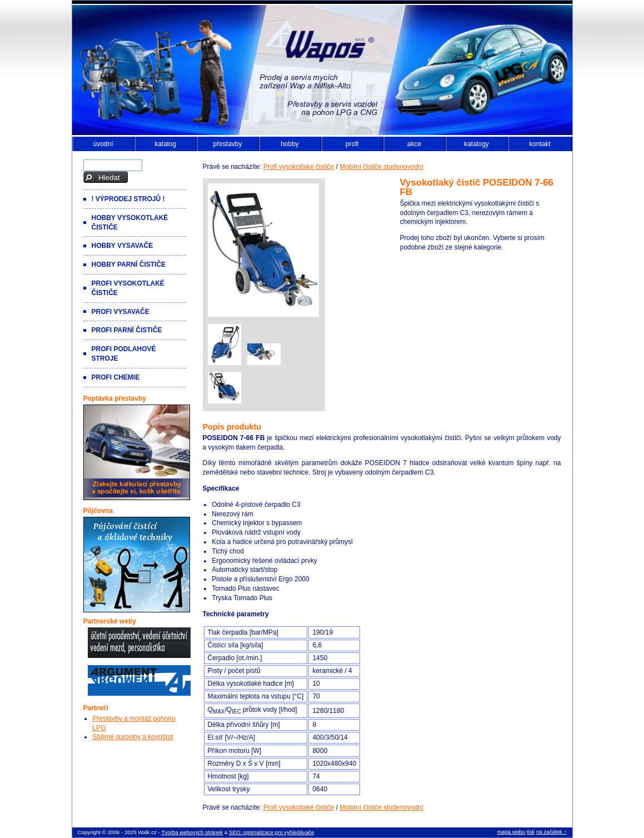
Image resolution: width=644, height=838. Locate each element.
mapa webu (511, 832)
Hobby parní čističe (129, 265)
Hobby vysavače (123, 246)
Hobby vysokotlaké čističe (130, 223)
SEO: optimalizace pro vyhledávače (271, 832)
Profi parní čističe (127, 330)
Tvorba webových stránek (192, 832)
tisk (531, 832)
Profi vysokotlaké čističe (299, 167)
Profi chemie (116, 377)
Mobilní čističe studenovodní (381, 167)
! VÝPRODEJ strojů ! (128, 199)
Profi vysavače (121, 312)
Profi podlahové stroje (124, 354)
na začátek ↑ (551, 832)
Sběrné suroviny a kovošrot (133, 737)
